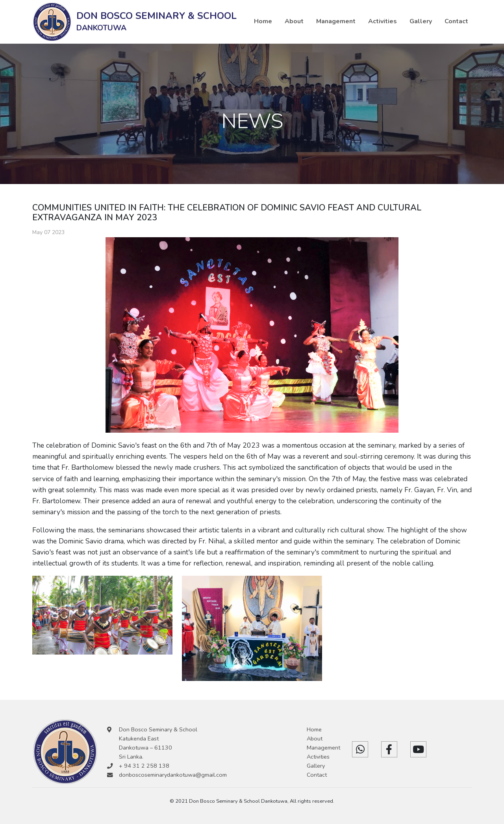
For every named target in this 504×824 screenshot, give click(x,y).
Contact (456, 21)
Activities (383, 21)
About (294, 21)
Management (336, 21)
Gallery (421, 21)
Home (263, 21)
